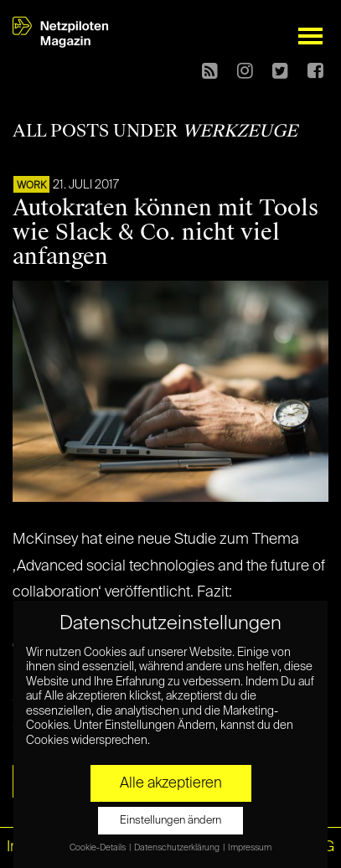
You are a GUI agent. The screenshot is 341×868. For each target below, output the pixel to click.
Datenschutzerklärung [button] (178, 848)
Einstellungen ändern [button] (170, 821)
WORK (31, 186)
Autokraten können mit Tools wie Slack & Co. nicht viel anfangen (165, 232)
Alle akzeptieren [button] (171, 783)
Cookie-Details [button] (98, 848)
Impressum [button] (250, 848)
